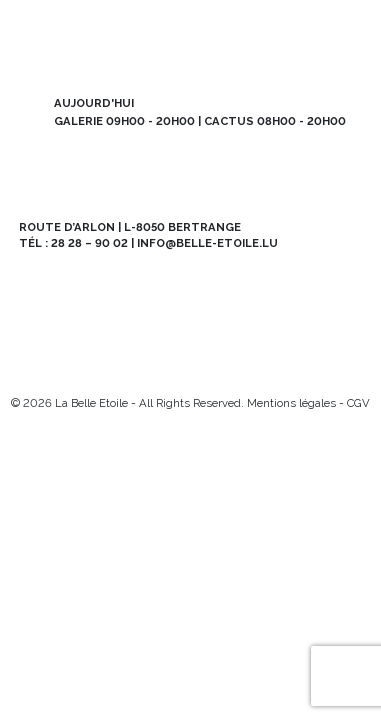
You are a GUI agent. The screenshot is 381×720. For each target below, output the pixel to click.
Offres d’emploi (104, 324)
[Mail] (93, 369)
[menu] (345, 36)
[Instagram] (29, 369)
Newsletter (104, 286)
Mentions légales (291, 403)
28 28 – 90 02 (89, 243)
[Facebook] (61, 369)
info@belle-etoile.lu (207, 243)
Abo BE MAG (276, 286)
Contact (276, 324)
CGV (358, 403)
